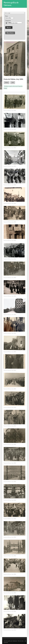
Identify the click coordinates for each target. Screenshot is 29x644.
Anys (7, 16)
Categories (8, 20)
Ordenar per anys (13, 23)
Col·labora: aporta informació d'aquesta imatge (13, 87)
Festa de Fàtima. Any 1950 (10, 611)
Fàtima (7, 83)
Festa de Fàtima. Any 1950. (10, 111)
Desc (6, 23)
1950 (13, 83)
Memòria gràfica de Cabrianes (11, 4)
